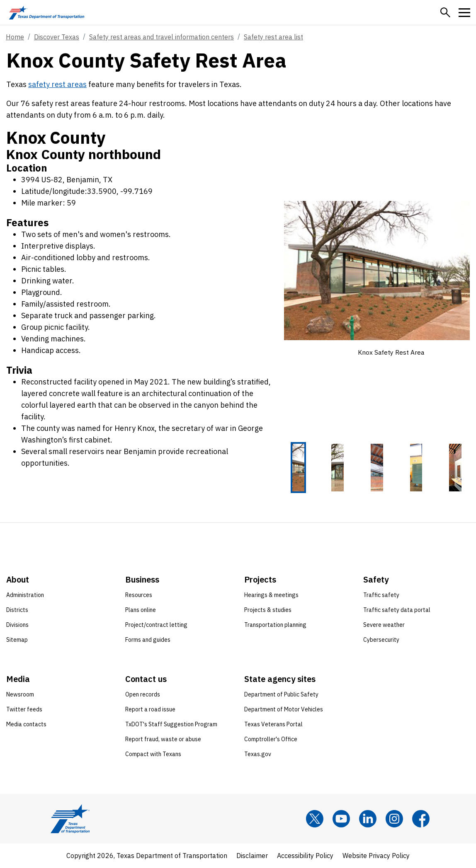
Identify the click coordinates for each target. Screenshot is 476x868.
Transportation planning (275, 625)
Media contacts (26, 725)
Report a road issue (150, 710)
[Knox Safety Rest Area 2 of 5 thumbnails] (338, 468)
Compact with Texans (153, 754)
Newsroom (20, 695)
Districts (17, 610)
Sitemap (17, 640)
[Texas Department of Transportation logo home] (47, 12)
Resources (139, 595)
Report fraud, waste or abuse (163, 740)
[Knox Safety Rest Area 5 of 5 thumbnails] (455, 468)
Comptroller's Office (271, 740)
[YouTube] (341, 819)
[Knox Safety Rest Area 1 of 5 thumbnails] (299, 468)
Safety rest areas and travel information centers (161, 37)
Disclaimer (252, 856)
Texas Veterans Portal (273, 725)
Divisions (17, 625)
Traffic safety (381, 595)
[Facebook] (421, 819)
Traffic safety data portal (397, 610)
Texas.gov (258, 754)
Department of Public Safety (281, 695)
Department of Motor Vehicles (284, 710)
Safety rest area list (273, 37)
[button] (445, 12)
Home (15, 37)
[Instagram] (394, 819)
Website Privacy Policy (376, 856)
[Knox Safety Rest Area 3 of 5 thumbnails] (377, 468)
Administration (25, 595)
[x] (315, 819)
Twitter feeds (24, 710)
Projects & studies (268, 610)
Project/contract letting (156, 625)
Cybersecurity (381, 640)
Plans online (141, 610)
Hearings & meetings (271, 595)
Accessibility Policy (305, 856)
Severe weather (384, 625)
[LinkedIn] (368, 819)
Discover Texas (57, 37)
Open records (143, 695)
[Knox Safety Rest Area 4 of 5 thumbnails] (416, 468)
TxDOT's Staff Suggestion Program (171, 725)
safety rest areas (57, 84)
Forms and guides (148, 640)
